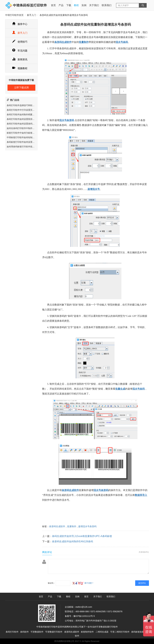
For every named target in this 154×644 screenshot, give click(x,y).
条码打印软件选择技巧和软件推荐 (23, 105)
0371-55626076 (115, 611)
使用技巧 (20, 42)
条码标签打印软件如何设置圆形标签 (24, 142)
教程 (76, 5)
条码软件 (24, 632)
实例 (84, 5)
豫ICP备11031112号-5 (84, 616)
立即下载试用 (21, 88)
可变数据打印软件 (54, 632)
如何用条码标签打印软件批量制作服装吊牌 (27, 147)
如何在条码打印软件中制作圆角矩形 (24, 128)
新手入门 (32, 15)
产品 (61, 5)
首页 (53, 3)
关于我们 (94, 5)
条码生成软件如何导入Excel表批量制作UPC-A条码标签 (82, 536)
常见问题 (20, 51)
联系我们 (107, 5)
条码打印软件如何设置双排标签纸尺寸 (25, 119)
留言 (86, 597)
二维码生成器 (102, 632)
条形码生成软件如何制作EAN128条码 (72, 541)
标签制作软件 (87, 632)
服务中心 (20, 24)
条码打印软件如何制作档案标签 (22, 115)
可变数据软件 (37, 632)
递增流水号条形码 (87, 526)
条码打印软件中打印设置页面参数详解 (25, 110)
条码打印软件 (12, 632)
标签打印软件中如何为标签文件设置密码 (26, 133)
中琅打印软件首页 (14, 15)
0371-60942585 (98, 611)
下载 (69, 5)
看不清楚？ (83, 583)
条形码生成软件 (57, 526)
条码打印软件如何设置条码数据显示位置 (26, 124)
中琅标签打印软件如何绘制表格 (22, 137)
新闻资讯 (20, 59)
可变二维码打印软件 (120, 632)
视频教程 (20, 68)
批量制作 (72, 526)
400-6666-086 (82, 611)
